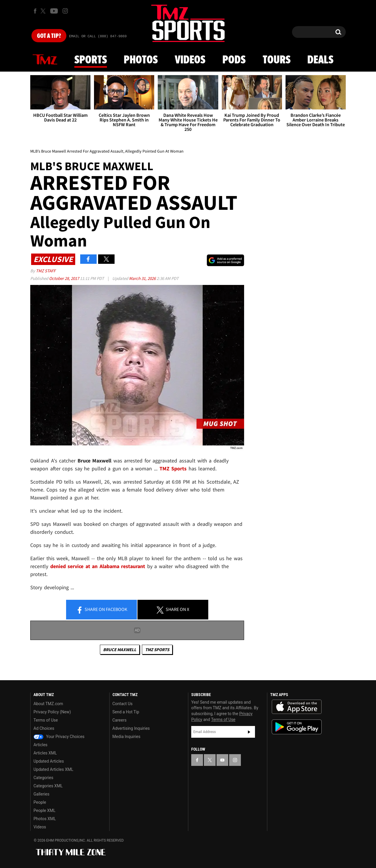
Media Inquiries (126, 737)
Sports (91, 60)
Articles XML (45, 753)
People (40, 802)
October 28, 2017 (64, 278)
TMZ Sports (173, 468)
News (45, 60)
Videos (190, 60)
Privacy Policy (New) (52, 712)
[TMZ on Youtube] (54, 11)
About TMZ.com (48, 704)
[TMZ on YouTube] (222, 760)
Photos (141, 60)
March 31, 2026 (143, 278)
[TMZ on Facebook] (35, 11)
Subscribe (249, 732)
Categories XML (48, 786)
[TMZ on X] (44, 11)
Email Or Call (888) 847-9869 (98, 36)
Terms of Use (46, 720)
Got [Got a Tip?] (49, 36)
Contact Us (123, 704)
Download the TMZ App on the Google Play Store (297, 727)
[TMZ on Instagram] (65, 11)
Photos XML (45, 819)
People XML (45, 810)
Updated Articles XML (53, 769)
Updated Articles (49, 761)
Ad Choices (44, 728)
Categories (43, 778)
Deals (320, 60)
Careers (120, 720)
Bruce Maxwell (120, 650)
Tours (277, 60)
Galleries (41, 794)
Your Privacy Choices (59, 737)
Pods (234, 60)
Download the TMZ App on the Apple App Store (297, 707)
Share (102, 610)
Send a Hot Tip (126, 712)
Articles (41, 745)
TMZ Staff (46, 271)
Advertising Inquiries (131, 728)
